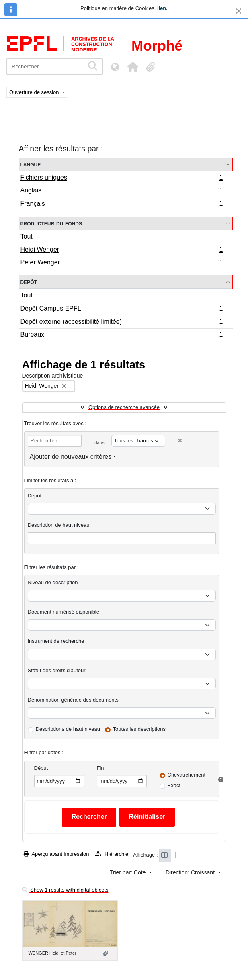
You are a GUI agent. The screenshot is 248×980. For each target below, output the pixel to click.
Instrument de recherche (56, 641)
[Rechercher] (45, 66)
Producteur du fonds (51, 223)
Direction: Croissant (191, 872)
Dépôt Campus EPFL (122, 310)
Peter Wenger (122, 263)
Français (122, 205)
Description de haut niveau (59, 525)
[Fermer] (239, 11)
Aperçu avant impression (56, 854)
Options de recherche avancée (124, 407)
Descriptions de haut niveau (68, 729)
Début (41, 768)
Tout (27, 236)
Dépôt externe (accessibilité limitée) (122, 323)
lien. (162, 8)
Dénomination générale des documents (73, 700)
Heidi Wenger (122, 250)
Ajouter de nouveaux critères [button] (71, 457)
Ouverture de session (35, 92)
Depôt (29, 282)
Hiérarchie (112, 854)
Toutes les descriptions (139, 729)
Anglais (122, 191)
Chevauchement (187, 775)
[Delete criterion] (180, 441)
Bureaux (122, 336)
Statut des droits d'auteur (57, 670)
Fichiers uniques (122, 178)
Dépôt (35, 496)
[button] (133, 67)
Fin (100, 768)
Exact (174, 785)
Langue (31, 164)
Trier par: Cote (129, 872)
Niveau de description (53, 582)
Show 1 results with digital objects (65, 890)
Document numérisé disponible (64, 612)
